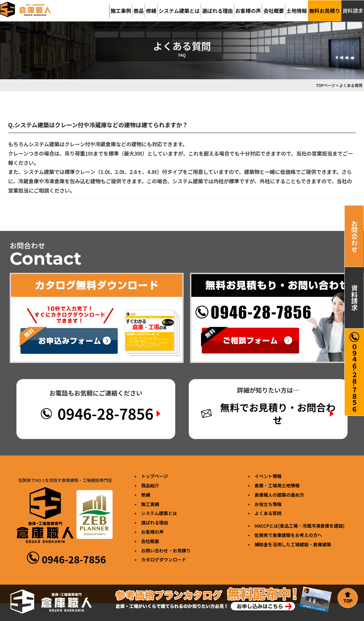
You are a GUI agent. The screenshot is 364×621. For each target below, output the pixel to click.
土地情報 (297, 11)
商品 (139, 11)
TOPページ (326, 85)
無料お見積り (325, 11)
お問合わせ (354, 236)
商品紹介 (150, 486)
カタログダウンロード (164, 560)
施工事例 (121, 11)
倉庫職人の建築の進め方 (279, 495)
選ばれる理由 (217, 11)
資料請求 (354, 298)
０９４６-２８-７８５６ (354, 372)
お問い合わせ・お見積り (166, 550)
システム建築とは (179, 11)
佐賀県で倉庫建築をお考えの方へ (288, 535)
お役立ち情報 (268, 504)
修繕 (151, 11)
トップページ (155, 476)
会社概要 (274, 11)
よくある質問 (268, 513)
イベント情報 (268, 476)
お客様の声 (248, 11)
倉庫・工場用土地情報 (277, 486)
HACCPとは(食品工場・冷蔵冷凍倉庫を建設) (299, 526)
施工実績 (150, 504)
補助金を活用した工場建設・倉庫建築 (293, 544)
